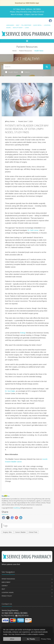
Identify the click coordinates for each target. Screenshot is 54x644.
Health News (12, 72)
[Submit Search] (47, 67)
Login (27, 28)
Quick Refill (37, 25)
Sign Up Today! (18, 28)
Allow (12, 639)
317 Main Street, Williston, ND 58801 (27, 9)
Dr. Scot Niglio (10, 391)
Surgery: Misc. (7, 532)
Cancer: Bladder (20, 532)
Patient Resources (25, 51)
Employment (6, 582)
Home (14, 51)
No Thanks (31, 639)
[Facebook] (50, 21)
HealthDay (17, 508)
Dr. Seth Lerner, (33, 230)
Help (18, 25)
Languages (10, 25)
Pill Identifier (26, 25)
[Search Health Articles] (23, 67)
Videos (25, 72)
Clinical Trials (33, 532)
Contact (5, 586)
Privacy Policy (7, 596)
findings (23, 333)
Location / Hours (8, 592)
